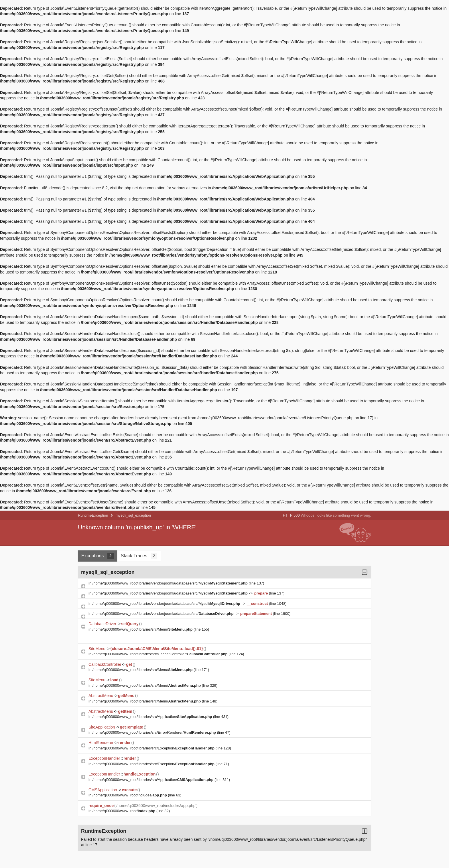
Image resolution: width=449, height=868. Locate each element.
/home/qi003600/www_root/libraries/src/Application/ (153, 717)
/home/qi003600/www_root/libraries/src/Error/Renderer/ (155, 732)
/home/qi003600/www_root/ (124, 811)
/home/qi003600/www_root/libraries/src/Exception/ (154, 748)
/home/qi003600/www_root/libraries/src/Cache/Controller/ (161, 654)
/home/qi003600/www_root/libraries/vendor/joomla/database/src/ (164, 614)
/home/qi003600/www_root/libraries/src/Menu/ (143, 629)
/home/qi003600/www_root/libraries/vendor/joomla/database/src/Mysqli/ (171, 583)
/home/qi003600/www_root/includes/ (130, 795)
